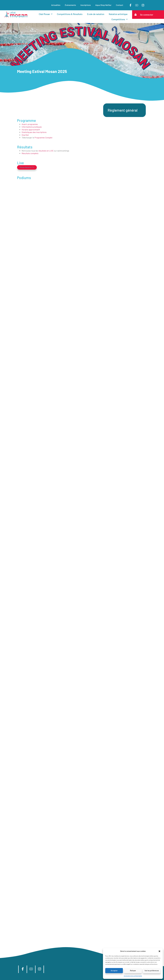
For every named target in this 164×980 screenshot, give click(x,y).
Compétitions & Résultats (70, 14)
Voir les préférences (152, 971)
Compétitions (120, 19)
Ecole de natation (96, 14)
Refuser (133, 971)
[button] (159, 951)
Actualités (56, 5)
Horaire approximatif (31, 130)
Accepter (114, 971)
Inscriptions (86, 5)
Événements (70, 5)
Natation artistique (118, 14)
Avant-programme (30, 124)
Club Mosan (46, 14)
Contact (120, 5)
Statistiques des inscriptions (34, 132)
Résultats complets (30, 153)
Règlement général (123, 110)
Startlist (25, 135)
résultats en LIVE (46, 151)
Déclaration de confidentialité (133, 976)
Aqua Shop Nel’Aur (103, 5)
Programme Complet (43, 138)
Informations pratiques (32, 127)
